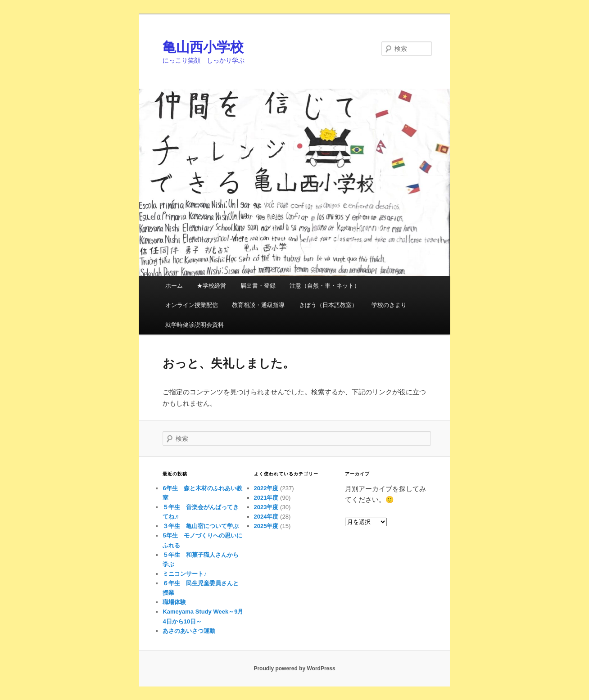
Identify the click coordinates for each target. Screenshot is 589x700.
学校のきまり (389, 305)
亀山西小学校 (203, 47)
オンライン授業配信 (192, 305)
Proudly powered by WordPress (294, 668)
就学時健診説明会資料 (195, 325)
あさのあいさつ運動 (189, 631)
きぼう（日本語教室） (328, 305)
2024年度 (266, 517)
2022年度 (266, 488)
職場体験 (174, 602)
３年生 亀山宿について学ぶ (201, 526)
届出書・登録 (258, 286)
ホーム (174, 286)
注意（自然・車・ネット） (325, 286)
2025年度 (266, 526)
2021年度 (266, 498)
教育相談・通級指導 (258, 305)
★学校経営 (211, 286)
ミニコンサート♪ (185, 574)
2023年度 (266, 507)
